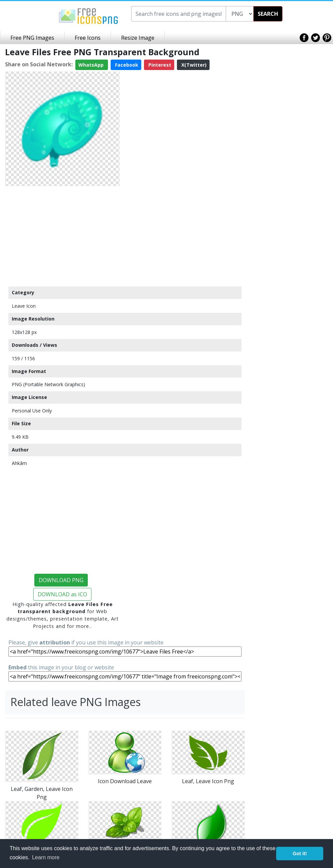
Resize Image (138, 38)
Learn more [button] (46, 857)
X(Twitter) (193, 65)
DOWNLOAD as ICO (62, 594)
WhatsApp (92, 65)
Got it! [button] (300, 854)
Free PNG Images (32, 38)
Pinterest (159, 65)
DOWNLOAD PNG (61, 580)
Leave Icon (24, 306)
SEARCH (268, 14)
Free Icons (88, 38)
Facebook (126, 65)
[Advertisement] (62, 236)
